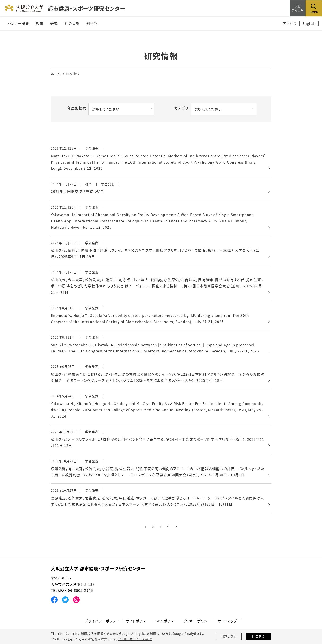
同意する (259, 636)
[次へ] (176, 531)
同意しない (229, 636)
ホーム (56, 74)
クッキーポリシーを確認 (135, 639)
